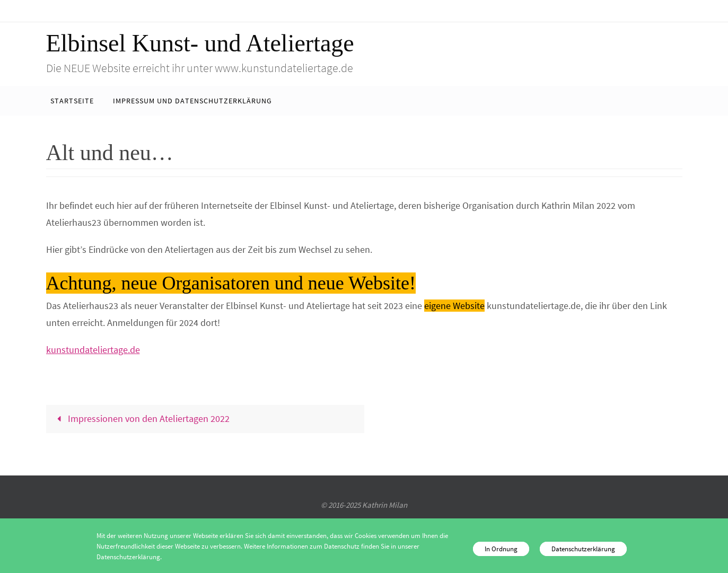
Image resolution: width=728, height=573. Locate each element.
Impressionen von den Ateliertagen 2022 (141, 418)
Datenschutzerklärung (583, 549)
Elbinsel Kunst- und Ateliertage (200, 43)
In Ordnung (501, 549)
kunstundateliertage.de (93, 350)
